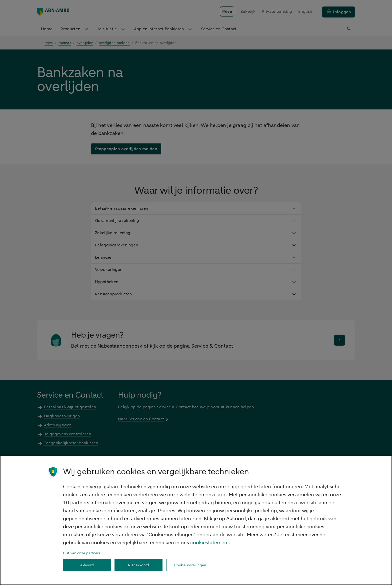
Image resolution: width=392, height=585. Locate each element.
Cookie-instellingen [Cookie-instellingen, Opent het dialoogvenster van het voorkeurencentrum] (190, 565)
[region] (196, 520)
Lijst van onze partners (81, 553)
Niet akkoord (138, 565)
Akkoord (87, 565)
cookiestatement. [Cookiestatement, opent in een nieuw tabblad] (210, 543)
